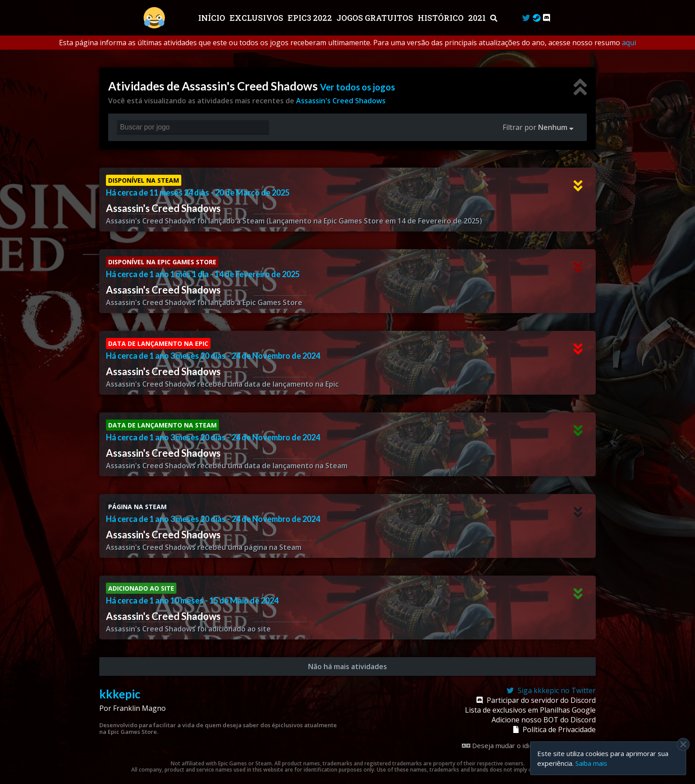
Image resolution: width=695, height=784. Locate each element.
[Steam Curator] (537, 18)
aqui (629, 43)
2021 (478, 18)
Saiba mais (591, 763)
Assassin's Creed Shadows (341, 101)
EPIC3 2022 (311, 18)
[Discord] (547, 18)
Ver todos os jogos (357, 87)
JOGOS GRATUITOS (376, 18)
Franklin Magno (139, 708)
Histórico (441, 18)
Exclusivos (257, 18)
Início (213, 18)
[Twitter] (526, 18)
